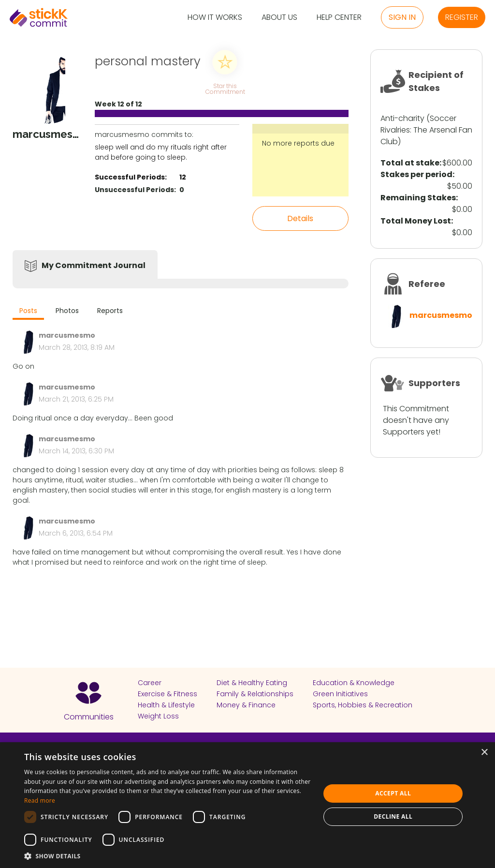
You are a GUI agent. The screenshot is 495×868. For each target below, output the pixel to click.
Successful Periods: (131, 177)
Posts (28, 311)
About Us (279, 18)
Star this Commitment (225, 88)
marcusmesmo (441, 315)
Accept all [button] (393, 793)
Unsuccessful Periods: (135, 190)
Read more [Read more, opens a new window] (40, 801)
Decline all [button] (393, 816)
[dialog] (247, 805)
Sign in (402, 17)
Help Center (339, 18)
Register (462, 17)
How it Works (215, 18)
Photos (67, 311)
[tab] (28, 312)
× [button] (484, 753)
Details (300, 218)
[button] (168, 856)
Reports (110, 311)
